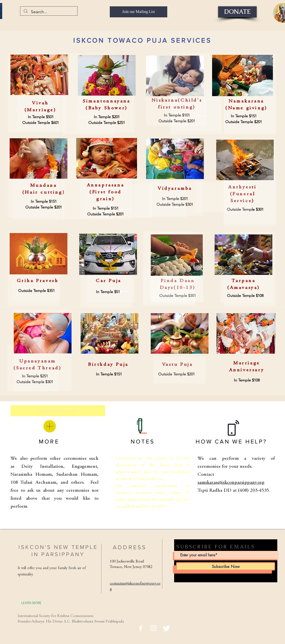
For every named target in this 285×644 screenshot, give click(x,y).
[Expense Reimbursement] (58, 411)
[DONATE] (237, 12)
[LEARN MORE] (31, 603)
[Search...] (48, 12)
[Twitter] (167, 628)
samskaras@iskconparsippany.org (231, 483)
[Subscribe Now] (226, 566)
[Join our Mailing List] (139, 12)
